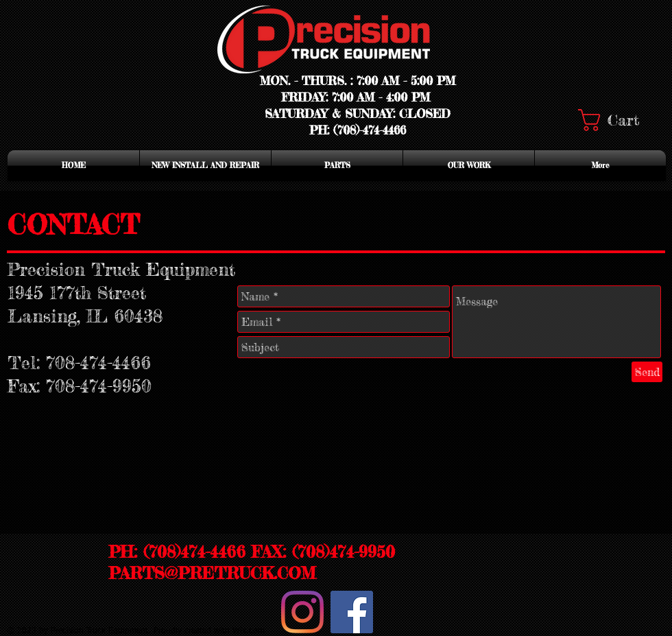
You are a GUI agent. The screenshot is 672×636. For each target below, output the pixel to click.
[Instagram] (302, 612)
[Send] (647, 372)
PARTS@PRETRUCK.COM (212, 573)
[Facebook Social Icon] (352, 612)
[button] (621, 120)
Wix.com (249, 631)
